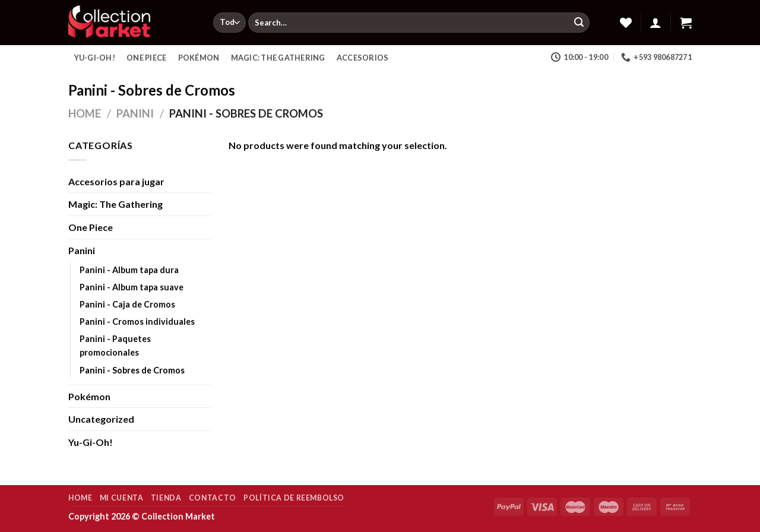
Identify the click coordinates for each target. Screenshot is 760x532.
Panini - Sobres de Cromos (132, 370)
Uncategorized (101, 419)
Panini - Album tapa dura (129, 270)
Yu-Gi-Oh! (95, 58)
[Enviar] (579, 23)
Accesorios (363, 58)
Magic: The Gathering (278, 58)
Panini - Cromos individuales (137, 322)
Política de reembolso (294, 498)
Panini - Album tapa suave (132, 287)
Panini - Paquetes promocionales (115, 346)
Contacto (213, 498)
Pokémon (199, 58)
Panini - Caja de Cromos (127, 304)
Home (85, 113)
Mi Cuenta (122, 498)
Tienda (166, 498)
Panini (135, 113)
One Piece (146, 58)
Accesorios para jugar (116, 181)
